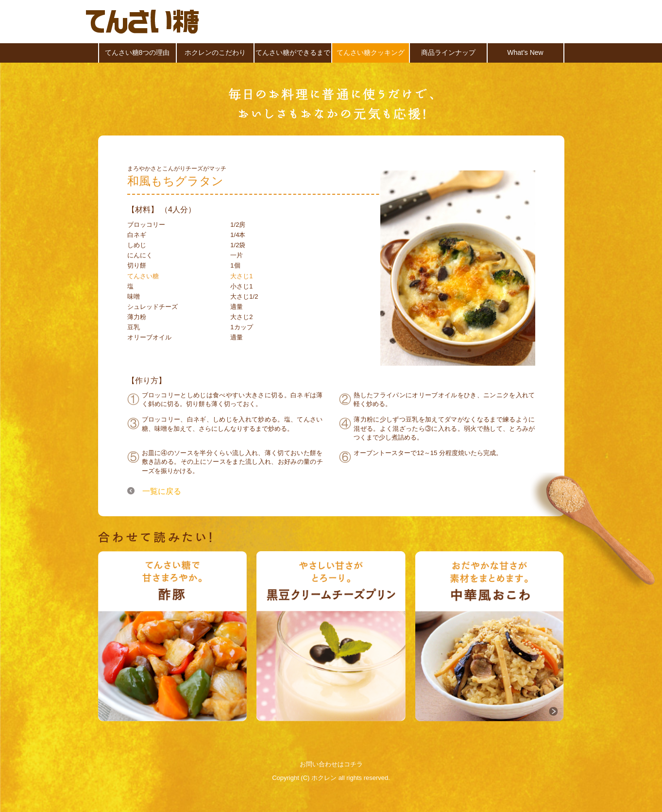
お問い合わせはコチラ (331, 764)
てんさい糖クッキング (371, 52)
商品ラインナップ (448, 52)
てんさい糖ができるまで (293, 52)
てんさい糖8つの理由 (137, 52)
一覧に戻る (162, 491)
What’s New (525, 52)
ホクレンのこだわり (215, 52)
